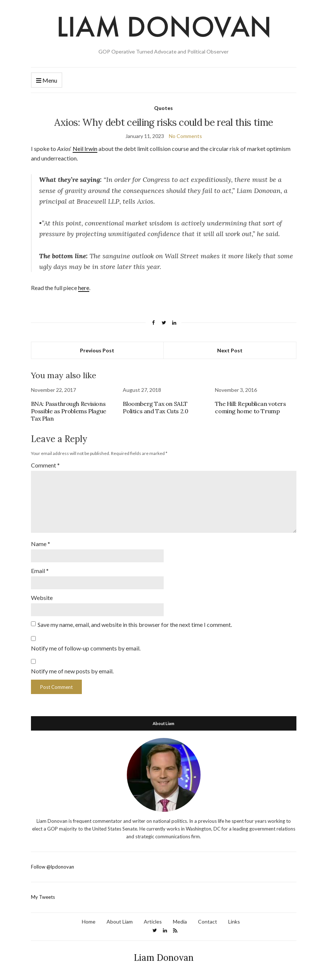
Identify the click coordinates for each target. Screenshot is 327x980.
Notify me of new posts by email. (72, 671)
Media (180, 922)
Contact (208, 922)
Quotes (163, 108)
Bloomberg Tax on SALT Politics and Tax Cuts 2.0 (155, 407)
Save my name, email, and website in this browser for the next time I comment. (135, 624)
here (84, 288)
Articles (153, 922)
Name (41, 544)
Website (42, 598)
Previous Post (97, 350)
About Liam (120, 922)
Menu (47, 81)
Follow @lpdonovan (53, 867)
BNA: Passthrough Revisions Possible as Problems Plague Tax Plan (69, 411)
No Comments (185, 136)
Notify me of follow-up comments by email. (86, 648)
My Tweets (43, 897)
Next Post (230, 350)
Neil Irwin (85, 149)
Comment (45, 465)
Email (40, 571)
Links (234, 922)
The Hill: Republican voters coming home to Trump (250, 407)
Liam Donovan (164, 958)
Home (89, 922)
